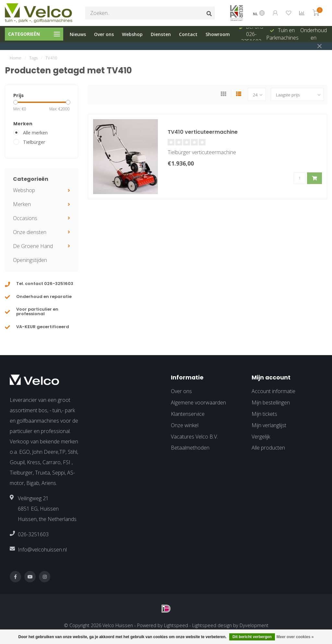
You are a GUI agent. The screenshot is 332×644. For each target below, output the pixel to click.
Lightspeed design (212, 625)
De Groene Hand (33, 246)
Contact (188, 34)
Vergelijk (261, 437)
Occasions (25, 218)
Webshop (132, 34)
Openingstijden (30, 260)
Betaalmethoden (190, 448)
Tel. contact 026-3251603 (45, 284)
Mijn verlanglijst (269, 425)
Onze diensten (30, 232)
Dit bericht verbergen (252, 637)
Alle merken (35, 133)
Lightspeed (176, 625)
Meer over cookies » (295, 637)
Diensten (161, 34)
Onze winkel (185, 425)
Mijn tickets (264, 414)
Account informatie (273, 391)
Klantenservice (188, 414)
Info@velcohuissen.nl (42, 550)
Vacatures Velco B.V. (194, 437)
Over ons (104, 34)
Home (16, 58)
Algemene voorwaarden (198, 402)
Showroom (218, 34)
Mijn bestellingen (271, 402)
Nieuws (78, 34)
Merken (22, 204)
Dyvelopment (254, 625)
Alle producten (268, 448)
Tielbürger (34, 142)
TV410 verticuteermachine (203, 132)
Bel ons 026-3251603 (252, 34)
